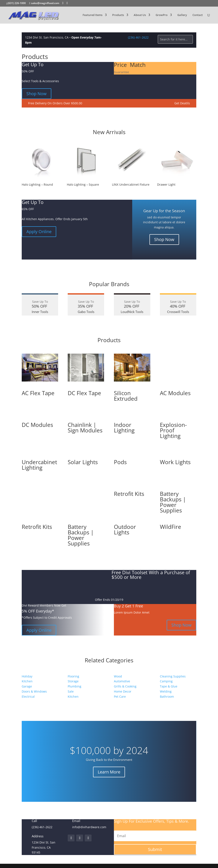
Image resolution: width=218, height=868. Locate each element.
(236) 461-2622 (138, 37)
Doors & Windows (34, 691)
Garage (27, 686)
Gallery (182, 15)
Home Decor (123, 691)
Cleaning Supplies (173, 676)
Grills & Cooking (125, 686)
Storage (73, 681)
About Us (140, 15)
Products (118, 15)
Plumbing (75, 686)
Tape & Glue (169, 686)
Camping (166, 681)
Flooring (73, 676)
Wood (118, 676)
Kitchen (27, 681)
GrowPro (162, 15)
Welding (166, 691)
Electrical (28, 697)
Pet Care (120, 697)
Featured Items (93, 15)
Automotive (122, 681)
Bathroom (167, 697)
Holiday (27, 676)
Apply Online (39, 232)
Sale (71, 691)
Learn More (109, 772)
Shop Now (37, 94)
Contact (198, 15)
